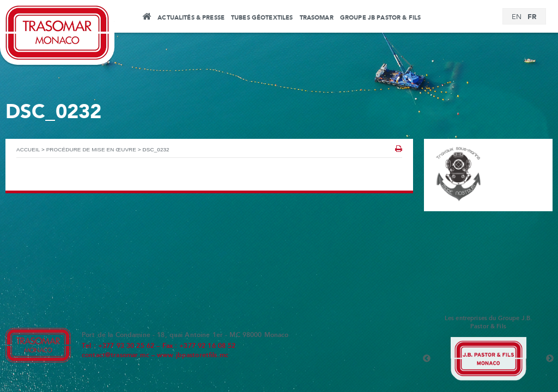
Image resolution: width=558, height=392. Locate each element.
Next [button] (550, 359)
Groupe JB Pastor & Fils (380, 18)
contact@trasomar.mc (116, 356)
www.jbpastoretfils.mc (193, 356)
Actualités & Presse (191, 18)
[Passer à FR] (532, 17)
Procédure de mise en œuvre (91, 149)
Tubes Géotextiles (262, 18)
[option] (488, 359)
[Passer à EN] (517, 17)
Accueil (146, 18)
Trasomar (317, 18)
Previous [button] (427, 359)
